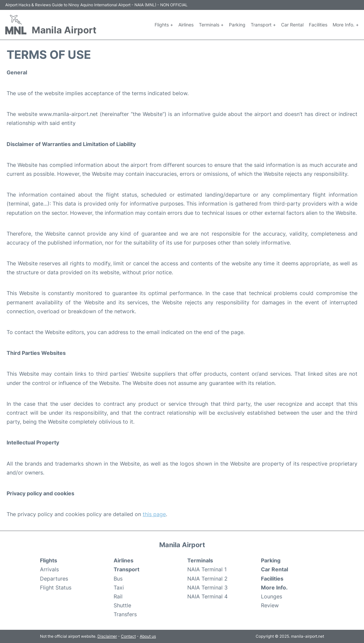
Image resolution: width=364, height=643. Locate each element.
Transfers (125, 614)
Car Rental (292, 25)
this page (154, 514)
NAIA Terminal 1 (207, 569)
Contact (128, 636)
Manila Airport (64, 30)
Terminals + (211, 25)
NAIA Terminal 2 (207, 579)
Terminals (200, 560)
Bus (118, 579)
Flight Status (56, 587)
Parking (237, 25)
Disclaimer (107, 636)
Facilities (318, 25)
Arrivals (49, 569)
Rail (118, 596)
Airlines (186, 25)
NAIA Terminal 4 (207, 596)
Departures (54, 579)
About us (148, 636)
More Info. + (346, 25)
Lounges (272, 596)
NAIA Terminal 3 (207, 587)
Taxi (119, 587)
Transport (127, 569)
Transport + (263, 25)
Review (270, 605)
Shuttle (122, 605)
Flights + (164, 25)
